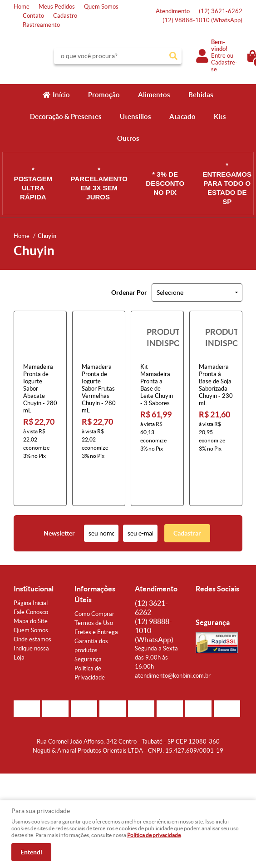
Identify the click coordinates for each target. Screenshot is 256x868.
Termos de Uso (94, 587)
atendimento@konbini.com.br (173, 639)
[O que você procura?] (173, 56)
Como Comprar (94, 578)
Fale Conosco (31, 576)
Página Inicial (31, 567)
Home (22, 7)
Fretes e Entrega (96, 596)
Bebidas (201, 95)
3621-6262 (221, 11)
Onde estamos (32, 603)
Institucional (34, 552)
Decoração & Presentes (66, 117)
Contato (33, 16)
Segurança (88, 623)
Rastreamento (41, 25)
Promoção (104, 95)
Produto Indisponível (157, 337)
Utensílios (135, 117)
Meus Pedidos (57, 7)
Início (61, 95)
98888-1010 (202, 20)
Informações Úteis (95, 558)
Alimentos (154, 95)
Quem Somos (101, 7)
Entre (218, 56)
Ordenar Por (129, 293)
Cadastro (65, 16)
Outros (128, 138)
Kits (220, 117)
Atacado (182, 117)
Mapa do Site (31, 585)
